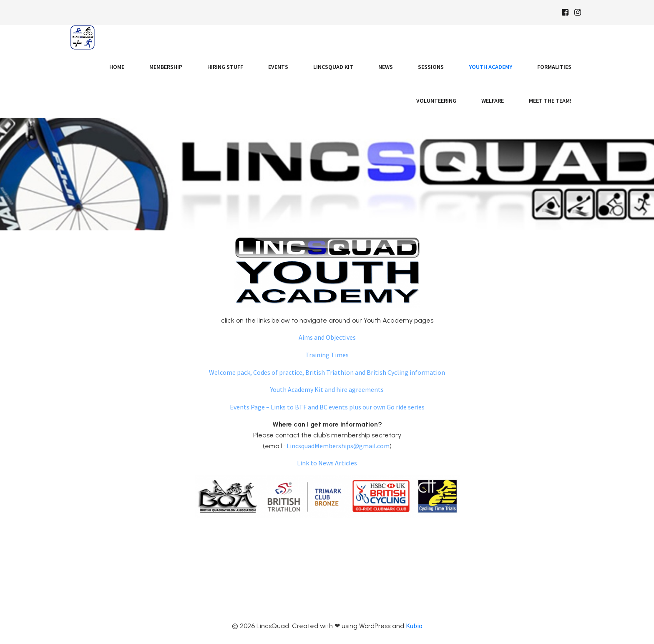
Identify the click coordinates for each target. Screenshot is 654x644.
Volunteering (436, 101)
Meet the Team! (550, 101)
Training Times (327, 355)
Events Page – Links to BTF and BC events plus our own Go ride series (327, 407)
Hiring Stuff (225, 67)
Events (278, 67)
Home (117, 67)
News (386, 67)
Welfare (493, 101)
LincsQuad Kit (333, 67)
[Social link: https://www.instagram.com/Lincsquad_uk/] (578, 13)
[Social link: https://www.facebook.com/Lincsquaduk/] (565, 13)
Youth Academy (490, 67)
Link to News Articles (327, 463)
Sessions (431, 67)
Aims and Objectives (327, 337)
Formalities (554, 67)
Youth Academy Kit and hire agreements (327, 389)
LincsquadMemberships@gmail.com (338, 446)
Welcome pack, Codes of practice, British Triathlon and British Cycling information (327, 372)
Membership (166, 67)
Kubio (414, 626)
